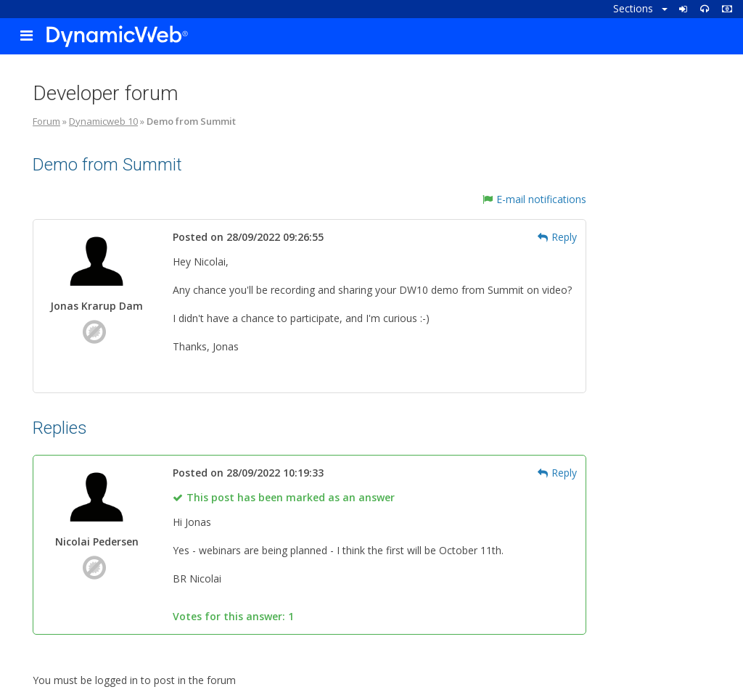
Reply (557, 237)
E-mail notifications (534, 199)
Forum (46, 121)
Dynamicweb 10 (103, 121)
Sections (640, 8)
